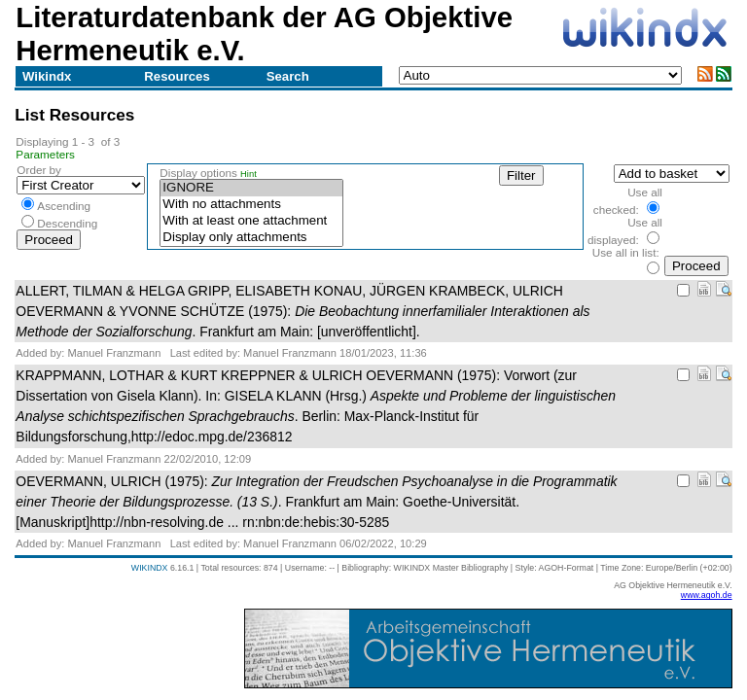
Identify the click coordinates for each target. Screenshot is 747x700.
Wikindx (47, 76)
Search (288, 76)
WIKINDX (150, 568)
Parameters (45, 154)
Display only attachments (251, 238)
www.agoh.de (707, 595)
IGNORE (251, 188)
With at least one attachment (251, 221)
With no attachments (251, 205)
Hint (249, 174)
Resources (177, 76)
